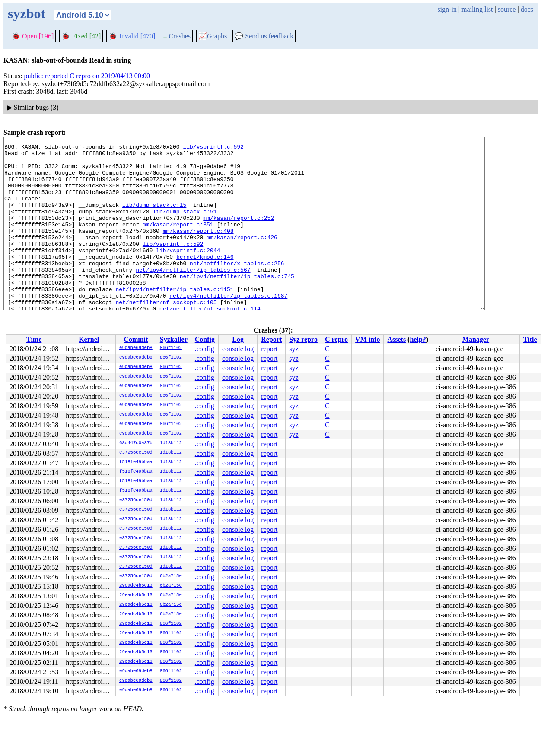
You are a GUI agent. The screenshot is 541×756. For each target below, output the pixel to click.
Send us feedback (264, 36)
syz (294, 349)
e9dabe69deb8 (136, 348)
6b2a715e (171, 576)
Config (205, 339)
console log (238, 349)
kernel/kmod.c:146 (205, 281)
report (269, 349)
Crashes (177, 36)
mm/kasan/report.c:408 (198, 250)
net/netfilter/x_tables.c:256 (237, 289)
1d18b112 (171, 443)
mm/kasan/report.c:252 (239, 235)
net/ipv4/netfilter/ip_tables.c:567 (193, 297)
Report (271, 339)
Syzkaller (174, 339)
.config (205, 349)
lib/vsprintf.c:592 (213, 149)
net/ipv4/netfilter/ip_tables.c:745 (237, 305)
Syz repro (303, 339)
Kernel (89, 339)
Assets (396, 339)
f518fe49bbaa (136, 462)
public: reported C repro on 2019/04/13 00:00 (87, 76)
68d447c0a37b (136, 443)
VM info (368, 339)
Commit (136, 339)
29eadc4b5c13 (136, 586)
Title (530, 339)
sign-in (447, 9)
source (507, 9)
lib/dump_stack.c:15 (154, 219)
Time (34, 339)
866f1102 (171, 348)
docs (527, 9)
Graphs (213, 36)
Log (238, 339)
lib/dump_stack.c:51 (185, 227)
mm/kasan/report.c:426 (242, 258)
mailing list (477, 9)
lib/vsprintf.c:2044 (188, 273)
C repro (336, 339)
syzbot (27, 13)
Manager (476, 339)
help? (418, 339)
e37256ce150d (136, 453)
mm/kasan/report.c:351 (178, 242)
